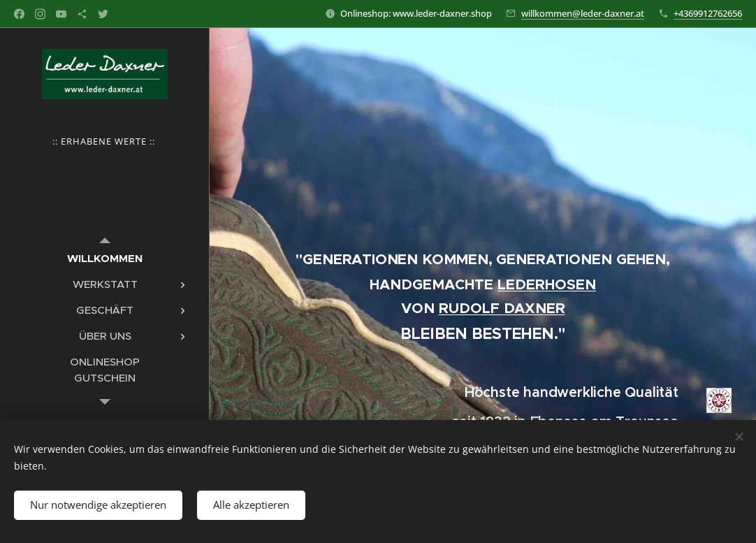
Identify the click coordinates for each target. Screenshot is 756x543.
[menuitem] (105, 258)
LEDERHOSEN (547, 284)
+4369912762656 (708, 13)
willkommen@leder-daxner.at (583, 13)
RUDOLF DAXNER (502, 308)
